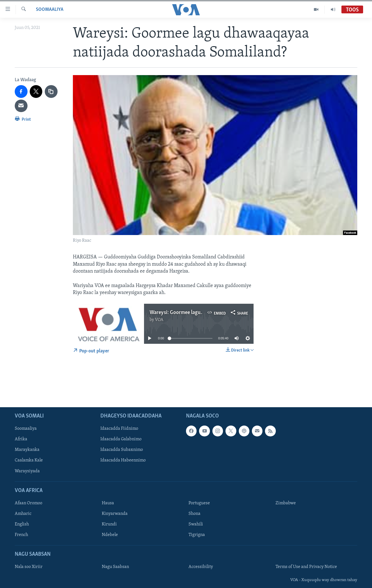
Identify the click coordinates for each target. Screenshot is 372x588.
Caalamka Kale (29, 460)
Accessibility (201, 567)
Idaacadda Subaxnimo (122, 450)
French (21, 535)
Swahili (196, 524)
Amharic (23, 514)
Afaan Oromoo (28, 503)
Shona (194, 514)
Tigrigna (197, 535)
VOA (159, 320)
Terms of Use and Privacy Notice (306, 567)
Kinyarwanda (115, 514)
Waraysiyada (27, 471)
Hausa (108, 503)
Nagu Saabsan (115, 567)
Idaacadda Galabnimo (121, 439)
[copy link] (51, 92)
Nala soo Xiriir (29, 567)
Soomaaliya (50, 10)
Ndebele (110, 535)
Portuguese (199, 503)
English (22, 524)
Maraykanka (27, 450)
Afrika (21, 439)
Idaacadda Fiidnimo (119, 429)
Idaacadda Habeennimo (123, 460)
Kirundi (109, 524)
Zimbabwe (286, 503)
